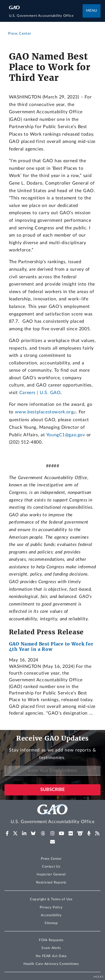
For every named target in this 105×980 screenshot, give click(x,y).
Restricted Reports (51, 882)
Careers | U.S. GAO (40, 393)
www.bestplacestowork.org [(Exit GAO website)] (44, 412)
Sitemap (51, 923)
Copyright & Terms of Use (51, 899)
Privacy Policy (51, 907)
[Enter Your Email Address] (53, 771)
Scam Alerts (51, 948)
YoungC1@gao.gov (66, 435)
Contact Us (51, 866)
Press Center (51, 859)
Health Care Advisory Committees (51, 964)
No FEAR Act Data (51, 956)
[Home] (46, 16)
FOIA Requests (51, 940)
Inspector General (51, 874)
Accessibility (51, 915)
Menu (92, 11)
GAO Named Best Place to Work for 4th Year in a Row (51, 647)
